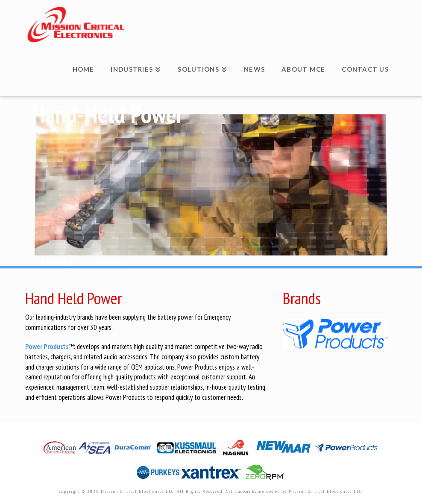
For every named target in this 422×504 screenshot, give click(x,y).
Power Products (47, 347)
